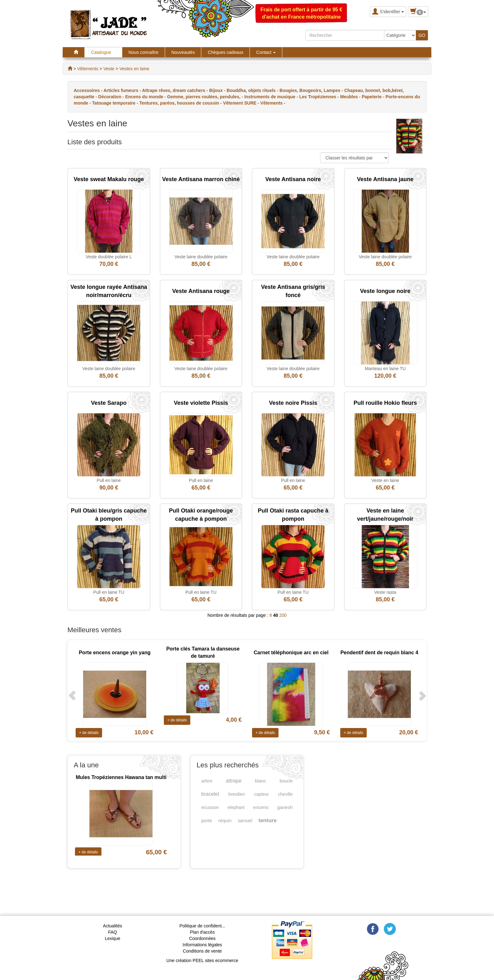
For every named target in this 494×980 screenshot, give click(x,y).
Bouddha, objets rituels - (253, 90)
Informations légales (202, 945)
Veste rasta (385, 592)
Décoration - (112, 97)
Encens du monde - (146, 97)
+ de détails (89, 733)
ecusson (210, 807)
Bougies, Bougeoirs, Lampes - (312, 90)
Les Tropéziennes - (320, 97)
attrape (234, 781)
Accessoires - (89, 90)
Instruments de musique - (272, 97)
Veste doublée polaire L (109, 257)
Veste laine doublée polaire (201, 257)
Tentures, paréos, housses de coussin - (181, 103)
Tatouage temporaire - (116, 103)
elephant (236, 807)
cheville (285, 794)
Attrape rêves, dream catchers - (176, 90)
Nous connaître (144, 52)
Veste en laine (385, 480)
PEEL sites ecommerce (215, 960)
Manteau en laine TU (385, 369)
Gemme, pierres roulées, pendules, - (206, 97)
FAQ (112, 932)
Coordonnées (202, 938)
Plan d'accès (202, 932)
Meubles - (351, 97)
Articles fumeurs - (123, 90)
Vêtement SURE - (242, 103)
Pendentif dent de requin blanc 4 (379, 653)
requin (225, 820)
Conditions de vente (202, 951)
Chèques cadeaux (225, 52)
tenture (268, 820)
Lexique (113, 938)
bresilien (237, 794)
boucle (286, 781)
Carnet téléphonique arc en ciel (291, 653)
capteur (261, 794)
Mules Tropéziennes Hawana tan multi (121, 777)
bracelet (210, 794)
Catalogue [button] (103, 52)
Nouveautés (183, 52)
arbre (207, 781)
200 (283, 615)
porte (207, 820)
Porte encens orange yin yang (115, 653)
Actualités (113, 926)
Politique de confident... (202, 926)
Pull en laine (109, 480)
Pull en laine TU (109, 592)
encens (261, 807)
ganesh (285, 807)
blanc (261, 781)
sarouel (245, 821)
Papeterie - (373, 97)
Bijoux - (218, 90)
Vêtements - (273, 103)
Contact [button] (266, 52)
